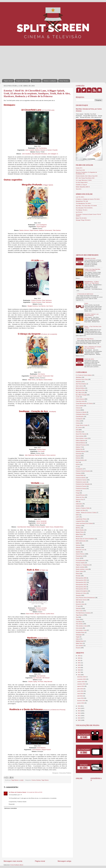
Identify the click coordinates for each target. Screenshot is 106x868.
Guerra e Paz (79, 499)
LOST (77, 517)
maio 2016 (80, 693)
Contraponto (79, 419)
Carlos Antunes (80, 399)
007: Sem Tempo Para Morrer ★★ (85, 178)
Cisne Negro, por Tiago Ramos (85, 339)
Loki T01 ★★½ (80, 197)
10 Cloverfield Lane (48, 110)
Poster (78, 558)
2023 (79, 658)
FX (77, 467)
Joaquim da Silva (80, 510)
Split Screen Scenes (81, 600)
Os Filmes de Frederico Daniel (17, 792)
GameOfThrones (80, 495)
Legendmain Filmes (81, 519)
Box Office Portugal (81, 395)
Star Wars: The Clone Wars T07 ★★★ (86, 206)
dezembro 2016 (82, 677)
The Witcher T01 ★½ (82, 210)
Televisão (78, 608)
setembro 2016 (82, 684)
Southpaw (52, 412)
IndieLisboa (79, 504)
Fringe (78, 493)
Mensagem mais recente (13, 861)
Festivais (78, 473)
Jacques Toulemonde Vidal (45, 376)
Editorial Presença (81, 445)
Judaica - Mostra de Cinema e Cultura (86, 512)
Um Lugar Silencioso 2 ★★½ (84, 180)
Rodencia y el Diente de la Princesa (54, 710)
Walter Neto (79, 643)
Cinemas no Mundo (81, 412)
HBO (77, 502)
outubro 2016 (81, 682)
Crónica (78, 423)
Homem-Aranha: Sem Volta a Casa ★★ (87, 176)
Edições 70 (79, 447)
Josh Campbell (30, 150)
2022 (79, 660)
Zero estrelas (79, 645)
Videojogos (79, 635)
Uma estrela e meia (81, 630)
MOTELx (78, 528)
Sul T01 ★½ (79, 212)
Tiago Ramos (45, 780)
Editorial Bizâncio (81, 443)
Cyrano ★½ (79, 168)
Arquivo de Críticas (22, 81)
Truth (42, 483)
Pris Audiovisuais (80, 560)
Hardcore (41, 638)
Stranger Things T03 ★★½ (83, 220)
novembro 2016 (82, 679)
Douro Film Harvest (81, 434)
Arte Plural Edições (81, 384)
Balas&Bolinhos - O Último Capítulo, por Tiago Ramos (92, 282)
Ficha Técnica (64, 81)
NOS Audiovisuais (81, 541)
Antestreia (79, 382)
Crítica (78, 421)
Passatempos (36, 81)
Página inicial (8, 81)
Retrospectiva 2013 (81, 587)
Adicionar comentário (11, 808)
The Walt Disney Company (83, 613)
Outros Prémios (80, 554)
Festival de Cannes (81, 480)
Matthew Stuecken (40, 150)
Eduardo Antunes (81, 451)
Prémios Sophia (80, 563)
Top (77, 617)
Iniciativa (78, 506)
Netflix (78, 543)
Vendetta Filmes (80, 632)
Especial (78, 456)
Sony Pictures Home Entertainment (85, 598)
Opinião (78, 552)
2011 (79, 715)
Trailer (78, 619)
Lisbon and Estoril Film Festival (84, 523)
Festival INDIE (80, 475)
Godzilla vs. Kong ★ (81, 185)
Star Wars (79, 602)
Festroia (78, 491)
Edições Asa (79, 449)
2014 (79, 708)
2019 (79, 668)
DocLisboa (79, 432)
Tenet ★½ (79, 189)
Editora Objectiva (80, 440)
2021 (79, 663)
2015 (79, 706)
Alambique (79, 377)
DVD (77, 430)
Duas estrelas (80, 436)
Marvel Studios (80, 530)
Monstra (78, 536)
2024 (79, 656)
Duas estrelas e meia (82, 438)
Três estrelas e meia (81, 626)
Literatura (78, 526)
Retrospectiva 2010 (81, 580)
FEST (77, 462)
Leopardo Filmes (80, 521)
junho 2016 (80, 691)
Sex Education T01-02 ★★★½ (84, 208)
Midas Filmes (79, 534)
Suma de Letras (80, 604)
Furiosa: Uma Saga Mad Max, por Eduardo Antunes (92, 270)
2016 (79, 675)
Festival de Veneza (81, 488)
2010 (79, 718)
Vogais (78, 637)
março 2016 (81, 698)
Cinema (34, 780)
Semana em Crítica (81, 593)
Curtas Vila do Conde (82, 425)
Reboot (78, 573)
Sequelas (78, 595)
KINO (77, 515)
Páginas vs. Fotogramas (82, 565)
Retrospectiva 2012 (81, 584)
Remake (78, 576)
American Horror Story (82, 379)
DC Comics (79, 427)
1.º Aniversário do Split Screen (85, 294)
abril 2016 (80, 696)
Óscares (78, 648)
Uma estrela (79, 628)
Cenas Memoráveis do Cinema (84, 403)
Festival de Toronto (81, 486)
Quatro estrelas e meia (82, 569)
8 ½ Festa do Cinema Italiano (84, 375)
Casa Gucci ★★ (80, 170)
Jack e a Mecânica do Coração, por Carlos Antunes (93, 347)
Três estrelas (79, 624)
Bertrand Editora (80, 388)
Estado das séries (89, 359)
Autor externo (79, 386)
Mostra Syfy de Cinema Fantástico (85, 539)
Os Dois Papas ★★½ (82, 182)
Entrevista (79, 454)
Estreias (39, 780)
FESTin (78, 465)
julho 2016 (80, 689)
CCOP (78, 397)
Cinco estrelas (80, 406)
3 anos (86, 303)
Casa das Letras (80, 401)
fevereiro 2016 (81, 701)
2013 (79, 711)
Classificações (80, 416)
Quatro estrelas (80, 567)
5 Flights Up (44, 570)
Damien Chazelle (52, 150)
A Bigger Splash (48, 185)
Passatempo (79, 556)
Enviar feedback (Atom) (17, 865)
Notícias (78, 545)
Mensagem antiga (64, 861)
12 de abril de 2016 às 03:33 (35, 792)
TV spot (78, 606)
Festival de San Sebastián (83, 484)
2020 (79, 665)
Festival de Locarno (81, 482)
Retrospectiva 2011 (81, 582)
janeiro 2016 (81, 703)
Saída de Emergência (82, 591)
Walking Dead (80, 641)
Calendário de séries (90, 258)
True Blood (79, 622)
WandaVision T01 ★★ (82, 201)
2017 (79, 672)
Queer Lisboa (79, 571)
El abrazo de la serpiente (49, 334)
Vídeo (77, 639)
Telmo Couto (79, 611)
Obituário (78, 547)
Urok (42, 261)
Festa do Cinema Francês (83, 471)
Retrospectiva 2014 (81, 589)
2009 (79, 720)
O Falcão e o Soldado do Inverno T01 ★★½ (88, 199)
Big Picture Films (80, 390)
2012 (79, 713)
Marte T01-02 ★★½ (81, 218)
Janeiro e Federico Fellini (83, 508)
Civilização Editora (81, 414)
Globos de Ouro (80, 497)
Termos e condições (50, 81)
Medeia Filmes (80, 532)
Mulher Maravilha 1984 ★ (83, 187)
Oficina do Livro (80, 550)
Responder (12, 804)
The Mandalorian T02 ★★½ (83, 203)
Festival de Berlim (81, 478)
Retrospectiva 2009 (81, 578)
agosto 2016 (81, 686)
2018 (79, 670)
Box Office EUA (80, 393)
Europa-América (80, 460)
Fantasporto (79, 469)
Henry (45, 638)
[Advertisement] (38, 61)
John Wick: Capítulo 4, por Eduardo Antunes (92, 315)
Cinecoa (78, 408)
